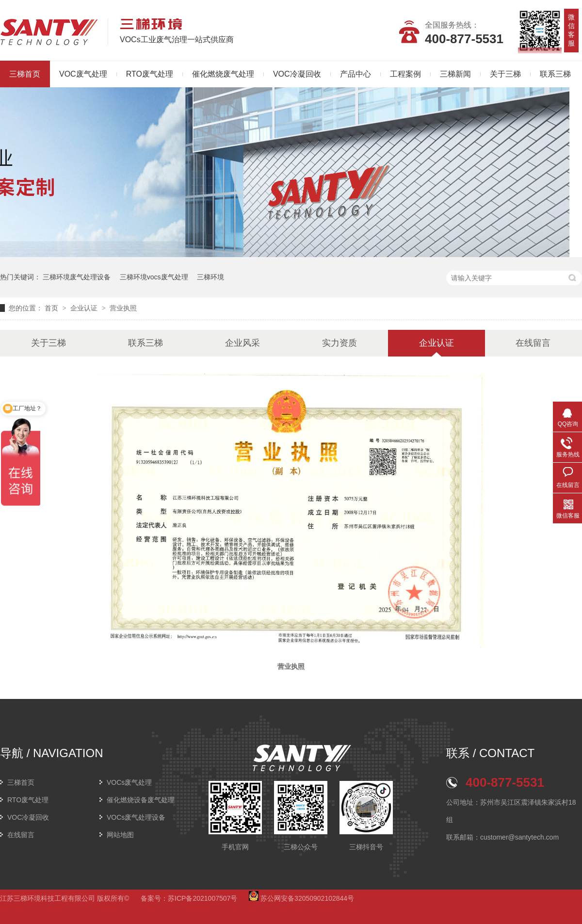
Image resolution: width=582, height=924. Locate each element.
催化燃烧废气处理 (223, 74)
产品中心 (356, 74)
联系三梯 (555, 74)
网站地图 (120, 835)
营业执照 (123, 308)
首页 (52, 308)
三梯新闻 (455, 74)
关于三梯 (505, 74)
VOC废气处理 (83, 74)
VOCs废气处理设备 (136, 817)
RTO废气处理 (150, 74)
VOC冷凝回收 (297, 74)
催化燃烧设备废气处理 (141, 800)
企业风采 (242, 343)
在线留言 (533, 343)
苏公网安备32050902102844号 (301, 898)
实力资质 (339, 343)
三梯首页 (21, 782)
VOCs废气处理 (129, 782)
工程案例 (405, 74)
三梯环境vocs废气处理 (154, 277)
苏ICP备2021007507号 (202, 898)
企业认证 (85, 308)
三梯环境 (210, 277)
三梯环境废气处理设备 (77, 277)
